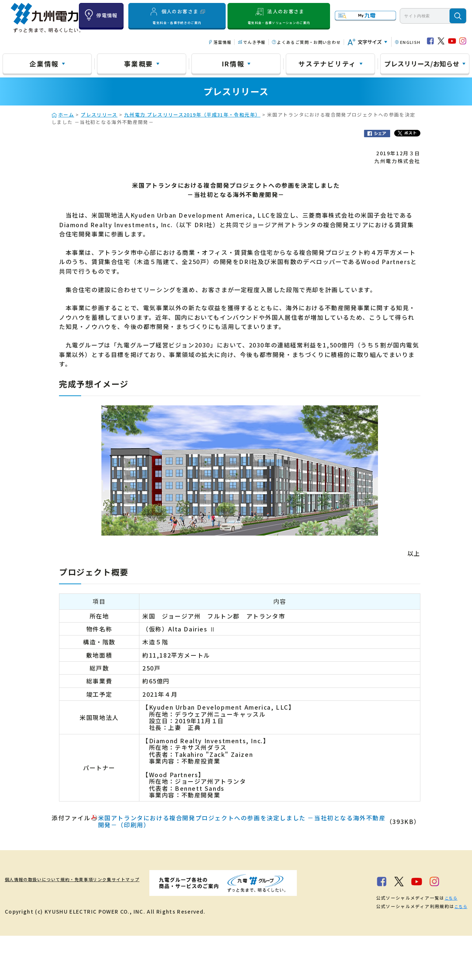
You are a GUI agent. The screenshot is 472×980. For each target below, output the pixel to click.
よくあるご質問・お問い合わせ (309, 42)
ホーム (66, 115)
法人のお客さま (279, 16)
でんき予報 (254, 42)
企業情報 (44, 63)
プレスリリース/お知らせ (422, 63)
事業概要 (138, 63)
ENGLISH (410, 42)
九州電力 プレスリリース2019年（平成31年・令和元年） (192, 115)
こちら (103, 942)
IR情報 (233, 63)
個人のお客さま (177, 16)
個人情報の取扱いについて (39, 879)
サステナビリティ (327, 63)
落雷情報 (223, 42)
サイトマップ (182, 879)
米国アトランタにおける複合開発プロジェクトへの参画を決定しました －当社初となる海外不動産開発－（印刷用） (242, 821)
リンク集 (144, 879)
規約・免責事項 (103, 879)
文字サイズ (370, 42)
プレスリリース (99, 115)
